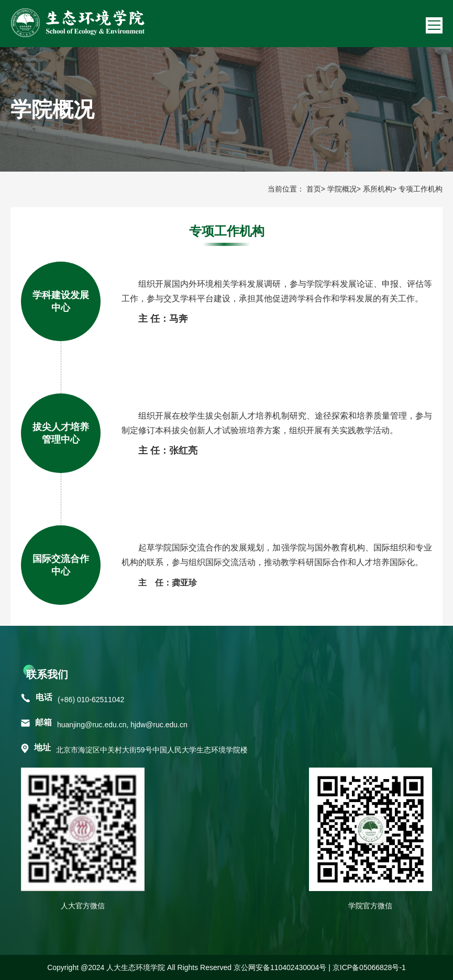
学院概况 (342, 189)
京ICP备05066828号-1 (369, 967)
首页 (314, 189)
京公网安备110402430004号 (280, 967)
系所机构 (378, 189)
